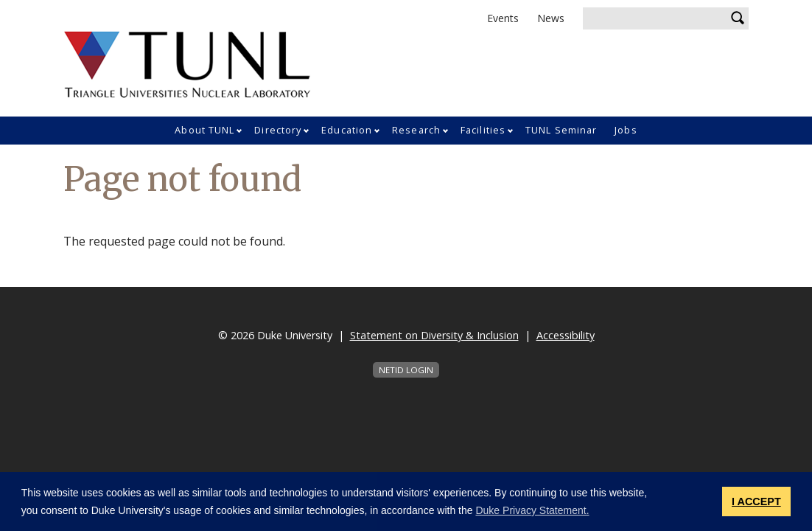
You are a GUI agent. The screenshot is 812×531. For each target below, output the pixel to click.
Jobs (626, 130)
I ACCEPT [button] (756, 502)
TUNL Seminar (561, 130)
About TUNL (204, 130)
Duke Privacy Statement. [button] (532, 510)
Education (347, 130)
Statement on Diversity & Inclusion (434, 335)
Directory (278, 130)
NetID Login (406, 370)
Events (503, 18)
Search (738, 18)
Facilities (483, 130)
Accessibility (566, 335)
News (551, 18)
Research (416, 130)
